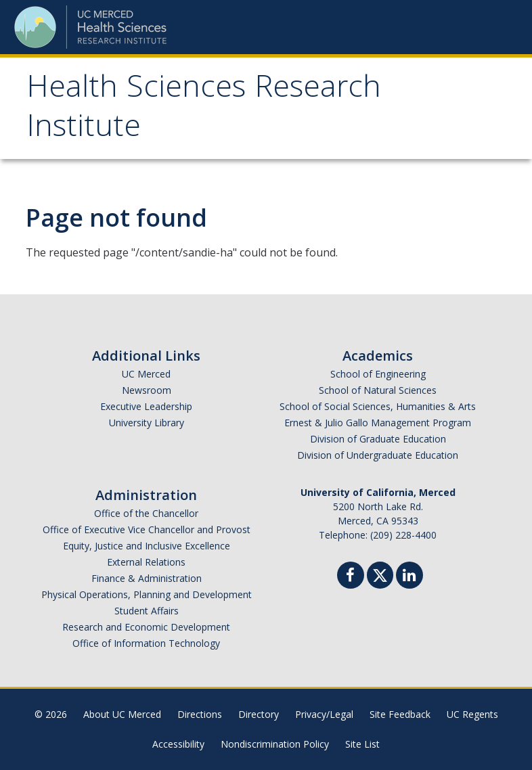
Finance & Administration (147, 578)
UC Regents (472, 714)
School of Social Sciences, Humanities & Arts (378, 406)
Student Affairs (147, 611)
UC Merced (146, 374)
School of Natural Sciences (378, 390)
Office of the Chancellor (146, 513)
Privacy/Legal (324, 714)
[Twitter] (380, 573)
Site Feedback (400, 714)
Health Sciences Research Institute (204, 110)
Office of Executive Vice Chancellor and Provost (147, 529)
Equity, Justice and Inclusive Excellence (147, 546)
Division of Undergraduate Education (378, 455)
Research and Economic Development (146, 627)
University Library (147, 423)
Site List (362, 744)
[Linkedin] (409, 577)
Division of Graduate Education (378, 439)
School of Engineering (378, 374)
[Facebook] (351, 577)
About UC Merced (122, 714)
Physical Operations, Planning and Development (147, 594)
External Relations (146, 562)
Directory (259, 714)
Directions (200, 714)
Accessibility (178, 744)
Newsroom (147, 390)
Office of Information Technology (146, 643)
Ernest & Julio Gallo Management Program (378, 423)
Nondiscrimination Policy (275, 744)
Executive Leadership (146, 406)
